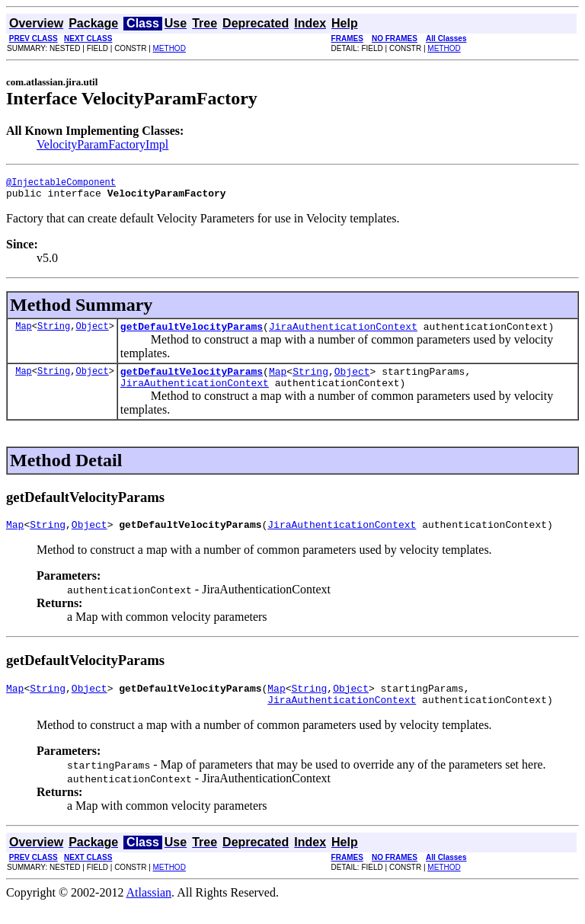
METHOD (169, 48)
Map (24, 333)
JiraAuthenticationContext (343, 333)
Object (92, 333)
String (54, 333)
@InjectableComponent (61, 184)
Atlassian (149, 911)
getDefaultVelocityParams (192, 333)
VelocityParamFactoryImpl (102, 144)
